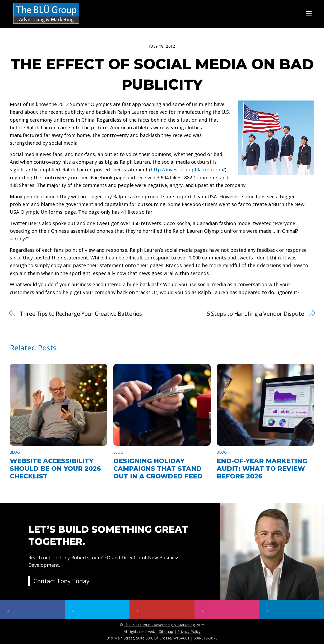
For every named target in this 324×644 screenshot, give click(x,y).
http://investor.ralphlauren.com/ (188, 170)
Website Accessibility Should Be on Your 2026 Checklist (55, 469)
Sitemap (166, 631)
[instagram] (227, 610)
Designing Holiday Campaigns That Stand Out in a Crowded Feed (158, 469)
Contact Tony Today (61, 582)
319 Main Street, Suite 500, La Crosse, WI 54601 (148, 638)
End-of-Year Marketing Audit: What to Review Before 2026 (262, 469)
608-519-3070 (206, 638)
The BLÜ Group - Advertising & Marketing (159, 625)
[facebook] (32, 610)
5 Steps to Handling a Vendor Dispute (256, 314)
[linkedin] (292, 610)
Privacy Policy (189, 631)
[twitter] (97, 610)
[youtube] (162, 610)
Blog (15, 452)
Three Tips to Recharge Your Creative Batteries (81, 314)
